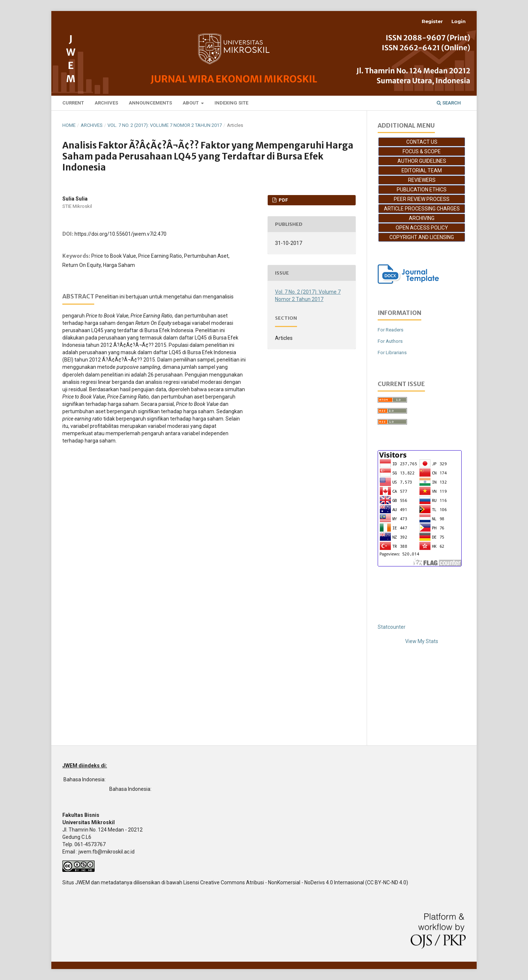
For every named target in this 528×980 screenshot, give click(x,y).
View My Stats (422, 641)
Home (69, 125)
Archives (106, 103)
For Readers (390, 330)
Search (449, 103)
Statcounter (392, 627)
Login (459, 21)
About (191, 103)
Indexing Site (231, 103)
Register (432, 21)
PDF (283, 200)
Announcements (150, 103)
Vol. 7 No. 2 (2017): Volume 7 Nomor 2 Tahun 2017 (165, 125)
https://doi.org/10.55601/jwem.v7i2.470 (120, 234)
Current (73, 103)
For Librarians (392, 353)
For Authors (390, 341)
